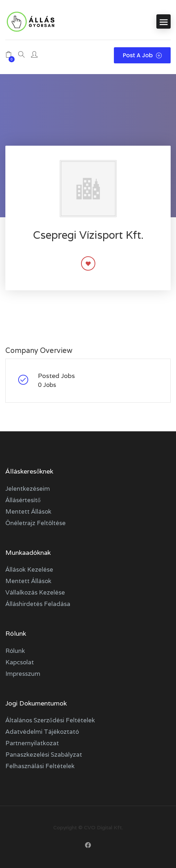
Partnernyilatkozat (32, 743)
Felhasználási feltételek (40, 766)
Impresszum (23, 674)
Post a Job (142, 55)
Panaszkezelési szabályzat (44, 755)
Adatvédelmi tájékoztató (42, 732)
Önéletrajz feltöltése (36, 523)
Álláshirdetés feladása (38, 604)
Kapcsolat (20, 662)
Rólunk (15, 651)
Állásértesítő (23, 500)
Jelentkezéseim (28, 489)
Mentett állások (28, 511)
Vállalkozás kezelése (35, 592)
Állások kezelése (29, 569)
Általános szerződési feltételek (50, 720)
